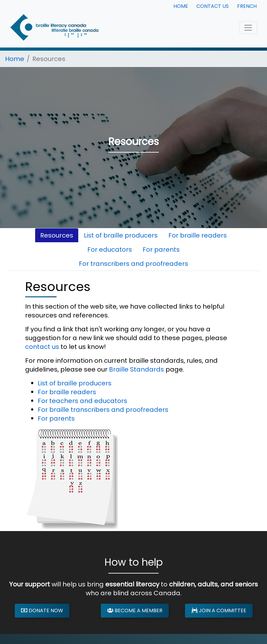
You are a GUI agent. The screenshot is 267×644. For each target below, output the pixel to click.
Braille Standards (136, 369)
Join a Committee (219, 610)
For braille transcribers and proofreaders (103, 410)
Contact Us (213, 6)
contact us (42, 347)
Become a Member (135, 610)
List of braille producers (121, 235)
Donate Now (42, 610)
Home (181, 6)
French (247, 6)
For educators (110, 249)
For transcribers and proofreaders (133, 264)
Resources (57, 235)
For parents (161, 249)
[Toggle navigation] (248, 28)
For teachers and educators (82, 401)
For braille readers (198, 235)
